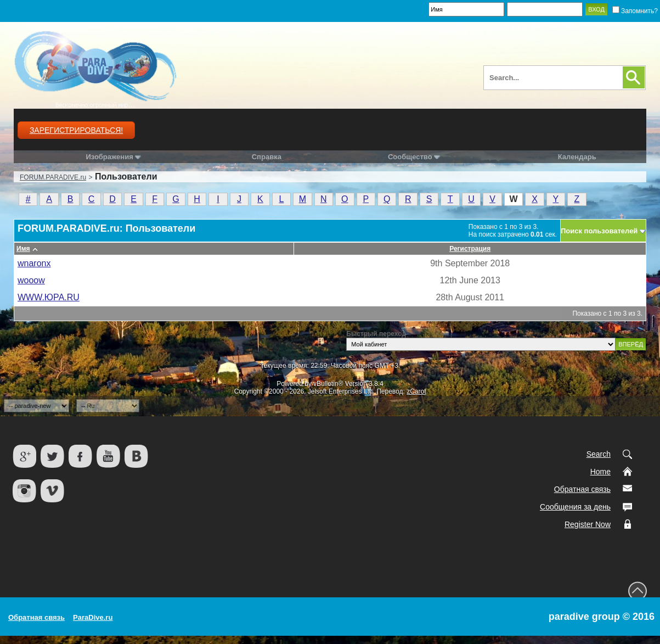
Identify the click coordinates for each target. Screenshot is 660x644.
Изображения (109, 157)
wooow (31, 280)
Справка (267, 157)
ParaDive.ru (93, 617)
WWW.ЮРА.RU (49, 297)
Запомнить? (635, 11)
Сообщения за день (575, 507)
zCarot (416, 391)
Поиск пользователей (599, 231)
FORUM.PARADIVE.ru (53, 177)
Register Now (588, 524)
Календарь (577, 157)
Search (599, 454)
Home (600, 472)
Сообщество (414, 157)
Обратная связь (582, 489)
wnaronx (34, 263)
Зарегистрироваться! (76, 130)
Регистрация (470, 249)
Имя (23, 249)
